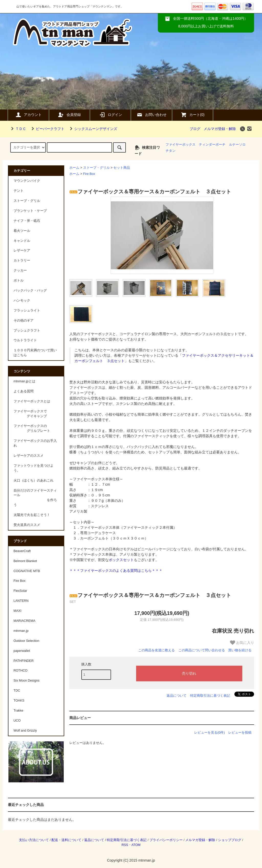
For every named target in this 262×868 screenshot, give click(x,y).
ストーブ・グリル (96, 168)
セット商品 (122, 168)
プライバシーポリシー (166, 840)
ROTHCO (21, 671)
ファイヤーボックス (181, 145)
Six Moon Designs (27, 681)
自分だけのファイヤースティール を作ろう (35, 498)
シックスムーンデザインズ (93, 129)
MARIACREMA (24, 621)
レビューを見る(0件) (210, 732)
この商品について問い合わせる (202, 650)
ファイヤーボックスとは (32, 401)
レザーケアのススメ (29, 456)
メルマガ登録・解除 (220, 129)
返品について (177, 696)
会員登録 (69, 115)
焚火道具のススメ (27, 525)
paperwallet (22, 651)
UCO (17, 721)
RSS (125, 845)
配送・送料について (66, 840)
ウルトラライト (25, 340)
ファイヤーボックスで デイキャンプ (30, 414)
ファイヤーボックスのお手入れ (35, 443)
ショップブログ (230, 840)
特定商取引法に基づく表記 (210, 696)
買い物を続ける (240, 650)
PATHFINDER (24, 661)
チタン (171, 151)
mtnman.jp (21, 631)
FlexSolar (20, 591)
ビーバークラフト (47, 129)
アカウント (28, 115)
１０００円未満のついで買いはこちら (35, 353)
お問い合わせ (151, 115)
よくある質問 (24, 391)
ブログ (195, 129)
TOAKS (19, 701)
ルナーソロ (237, 145)
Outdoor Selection (26, 641)
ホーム (74, 168)
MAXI (18, 611)
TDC (17, 691)
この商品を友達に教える (156, 650)
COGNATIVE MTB (27, 571)
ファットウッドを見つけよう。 (34, 468)
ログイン (111, 115)
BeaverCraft (22, 551)
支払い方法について (34, 840)
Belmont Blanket (25, 561)
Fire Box (89, 174)
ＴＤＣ (18, 129)
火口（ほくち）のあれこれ (34, 481)
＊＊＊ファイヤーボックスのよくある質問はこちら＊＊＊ (116, 571)
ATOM (136, 845)
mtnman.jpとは (24, 381)
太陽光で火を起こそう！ (32, 515)
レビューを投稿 (240, 732)
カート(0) (193, 115)
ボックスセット (121, 560)
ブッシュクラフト (27, 331)
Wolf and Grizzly (25, 731)
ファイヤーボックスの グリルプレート (32, 428)
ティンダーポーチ (212, 145)
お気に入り (242, 643)
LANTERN (21, 601)
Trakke (18, 711)
